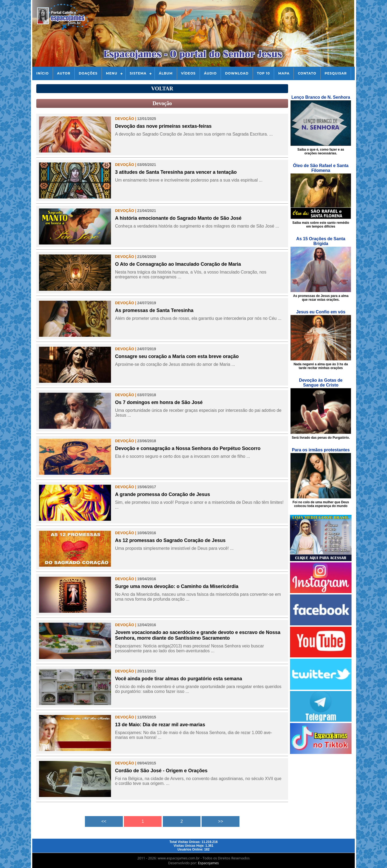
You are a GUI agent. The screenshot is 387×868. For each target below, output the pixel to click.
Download (237, 73)
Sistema (138, 73)
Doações (88, 73)
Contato (307, 73)
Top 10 (263, 73)
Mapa (284, 73)
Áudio (210, 73)
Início (42, 73)
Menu (112, 73)
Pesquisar (336, 73)
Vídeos (188, 73)
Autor (64, 73)
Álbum (166, 73)
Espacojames (208, 863)
